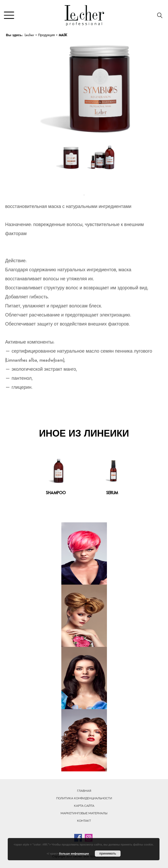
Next (138, 85)
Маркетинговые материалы (84, 813)
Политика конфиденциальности (84, 798)
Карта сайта (84, 806)
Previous (35, 85)
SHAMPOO (56, 493)
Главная (84, 791)
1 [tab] (84, 195)
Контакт (84, 821)
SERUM (112, 493)
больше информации (74, 854)
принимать (108, 854)
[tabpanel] (67, 165)
